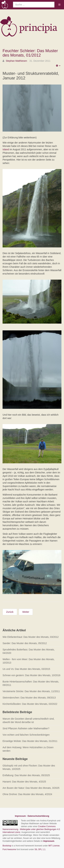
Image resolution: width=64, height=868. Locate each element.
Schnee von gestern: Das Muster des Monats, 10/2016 (31, 675)
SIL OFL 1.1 (40, 849)
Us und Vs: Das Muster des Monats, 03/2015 (26, 669)
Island (6, 149)
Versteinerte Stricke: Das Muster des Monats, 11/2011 (31, 691)
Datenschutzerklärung (38, 816)
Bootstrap (7, 846)
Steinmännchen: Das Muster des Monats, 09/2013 (29, 698)
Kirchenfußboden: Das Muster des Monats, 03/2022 (30, 704)
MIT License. (54, 846)
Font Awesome (9, 849)
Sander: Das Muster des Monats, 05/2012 (25, 643)
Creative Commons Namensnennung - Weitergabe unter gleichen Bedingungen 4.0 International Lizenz (31, 829)
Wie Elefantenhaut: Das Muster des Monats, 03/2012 (31, 637)
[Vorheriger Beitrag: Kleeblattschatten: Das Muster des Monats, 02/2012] (10, 612)
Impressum (20, 816)
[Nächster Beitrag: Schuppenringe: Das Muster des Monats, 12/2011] (26, 612)
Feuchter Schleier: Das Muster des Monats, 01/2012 (30, 53)
